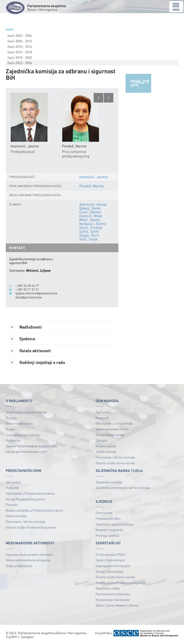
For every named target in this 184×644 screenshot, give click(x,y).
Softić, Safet (89, 231)
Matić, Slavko (90, 220)
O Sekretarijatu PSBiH (111, 555)
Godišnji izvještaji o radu (38, 363)
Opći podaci (103, 413)
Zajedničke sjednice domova (115, 525)
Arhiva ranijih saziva (19, 424)
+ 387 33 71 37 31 (27, 289)
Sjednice (23, 339)
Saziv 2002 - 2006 (20, 35)
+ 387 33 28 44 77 (27, 286)
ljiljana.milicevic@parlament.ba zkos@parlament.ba (36, 295)
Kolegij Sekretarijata (109, 572)
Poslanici (12, 505)
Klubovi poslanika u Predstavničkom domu (34, 511)
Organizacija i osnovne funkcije (26, 413)
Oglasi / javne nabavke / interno (117, 606)
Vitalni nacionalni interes (112, 430)
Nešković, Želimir (93, 224)
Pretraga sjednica (107, 536)
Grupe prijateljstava (19, 566)
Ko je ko (11, 418)
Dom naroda (104, 513)
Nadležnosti (26, 327)
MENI (176, 7)
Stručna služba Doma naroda (115, 463)
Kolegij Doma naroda (110, 435)
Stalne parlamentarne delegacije (28, 561)
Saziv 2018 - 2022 (20, 57)
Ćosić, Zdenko (90, 212)
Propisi (10, 430)
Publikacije (13, 441)
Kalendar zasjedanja (109, 530)
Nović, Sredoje (91, 227)
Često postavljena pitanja (23, 435)
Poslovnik (102, 418)
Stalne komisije (106, 452)
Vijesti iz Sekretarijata (110, 561)
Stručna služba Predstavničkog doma (31, 528)
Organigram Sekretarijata (113, 566)
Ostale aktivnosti (31, 351)
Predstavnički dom (108, 519)
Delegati (101, 441)
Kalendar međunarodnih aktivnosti (29, 555)
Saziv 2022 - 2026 (20, 63)
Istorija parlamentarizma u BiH (27, 452)
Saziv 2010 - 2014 (20, 46)
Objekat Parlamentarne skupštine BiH (31, 446)
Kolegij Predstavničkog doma (25, 500)
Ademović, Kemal (93, 204)
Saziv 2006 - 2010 (20, 41)
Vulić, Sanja (88, 239)
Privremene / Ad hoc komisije (115, 458)
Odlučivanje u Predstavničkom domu (30, 494)
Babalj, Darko (90, 208)
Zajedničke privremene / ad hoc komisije (123, 488)
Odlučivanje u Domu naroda (114, 424)
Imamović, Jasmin (94, 177)
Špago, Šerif (89, 235)
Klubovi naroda (106, 446)
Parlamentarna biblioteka (113, 594)
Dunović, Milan (91, 216)
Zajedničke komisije (109, 483)
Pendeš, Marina (92, 186)
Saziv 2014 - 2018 (20, 52)
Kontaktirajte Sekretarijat (113, 600)
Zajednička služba (108, 589)
